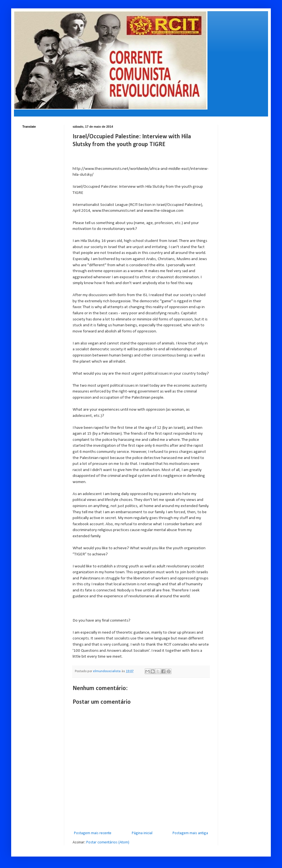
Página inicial (142, 833)
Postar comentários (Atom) (108, 842)
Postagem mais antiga (190, 833)
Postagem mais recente (93, 833)
